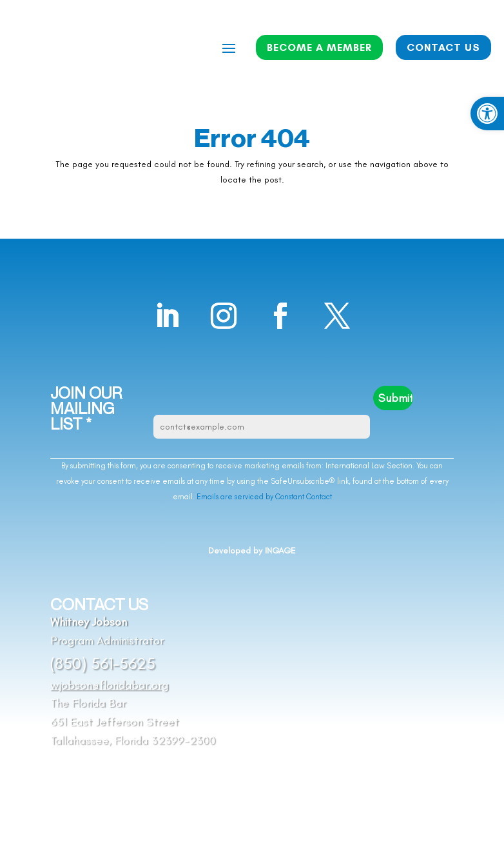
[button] (487, 114)
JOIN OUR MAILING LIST (86, 409)
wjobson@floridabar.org (109, 685)
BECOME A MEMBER (319, 47)
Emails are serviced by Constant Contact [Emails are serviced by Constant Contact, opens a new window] (264, 497)
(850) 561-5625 (103, 663)
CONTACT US (443, 47)
